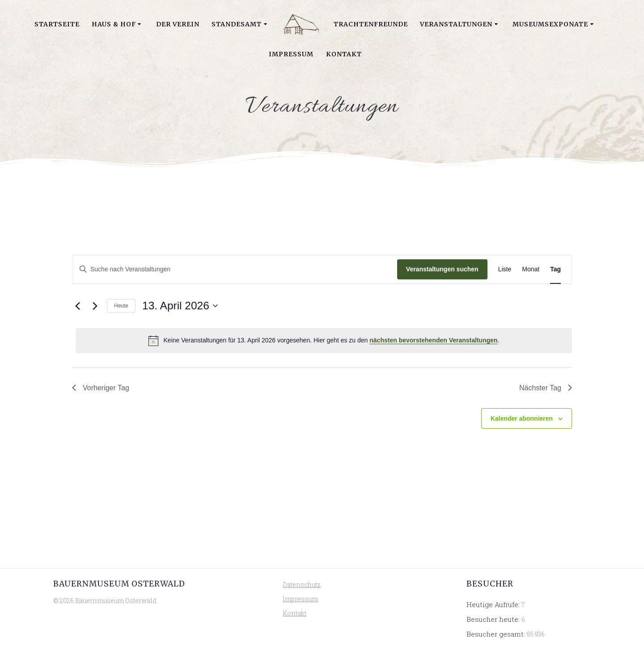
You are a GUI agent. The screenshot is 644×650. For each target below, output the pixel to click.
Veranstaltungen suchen (442, 269)
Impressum (291, 54)
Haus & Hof (114, 24)
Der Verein (178, 24)
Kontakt (344, 54)
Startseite (57, 24)
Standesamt (237, 24)
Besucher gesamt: (497, 634)
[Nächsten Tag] (95, 306)
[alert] (324, 341)
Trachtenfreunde (371, 24)
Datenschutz (302, 585)
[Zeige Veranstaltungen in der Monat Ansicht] (531, 269)
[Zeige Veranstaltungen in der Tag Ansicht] (555, 269)
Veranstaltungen (456, 24)
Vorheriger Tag (101, 388)
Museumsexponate (550, 24)
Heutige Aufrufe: (494, 604)
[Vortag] (77, 306)
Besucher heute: (494, 619)
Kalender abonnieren (522, 418)
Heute (121, 306)
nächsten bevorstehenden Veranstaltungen (433, 340)
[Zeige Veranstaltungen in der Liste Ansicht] (505, 269)
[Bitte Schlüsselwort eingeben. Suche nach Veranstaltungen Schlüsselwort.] (235, 269)
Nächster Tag (546, 388)
